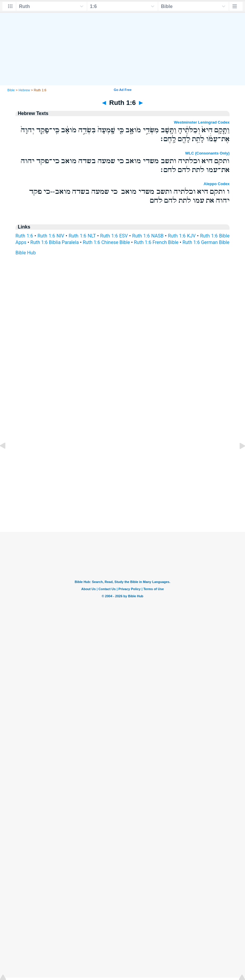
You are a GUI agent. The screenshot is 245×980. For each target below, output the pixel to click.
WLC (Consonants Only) (208, 153)
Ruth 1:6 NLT (82, 236)
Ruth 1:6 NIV (51, 236)
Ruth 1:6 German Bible (206, 242)
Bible (11, 90)
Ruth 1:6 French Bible (156, 242)
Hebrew (24, 90)
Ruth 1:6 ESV (114, 236)
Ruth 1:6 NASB (148, 236)
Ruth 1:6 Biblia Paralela (54, 242)
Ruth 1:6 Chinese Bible (106, 242)
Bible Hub (26, 253)
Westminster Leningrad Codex (202, 122)
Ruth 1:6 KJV (182, 236)
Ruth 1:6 (24, 236)
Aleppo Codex (217, 184)
